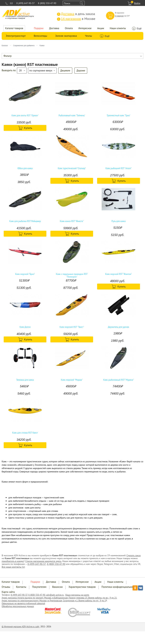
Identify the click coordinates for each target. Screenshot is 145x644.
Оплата (69, 28)
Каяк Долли (25, 327)
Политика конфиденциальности (119, 587)
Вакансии (57, 587)
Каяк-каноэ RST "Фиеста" (72, 221)
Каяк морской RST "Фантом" (119, 274)
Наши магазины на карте (77, 595)
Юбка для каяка (25, 168)
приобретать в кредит (13, 561)
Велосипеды (40, 36)
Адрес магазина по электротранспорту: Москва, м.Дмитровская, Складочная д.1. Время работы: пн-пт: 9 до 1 (54, 601)
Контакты (21, 587)
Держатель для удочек (119, 327)
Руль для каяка (119, 221)
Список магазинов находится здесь (43, 561)
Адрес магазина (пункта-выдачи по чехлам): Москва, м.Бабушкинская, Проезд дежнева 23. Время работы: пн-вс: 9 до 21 (59, 598)
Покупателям (39, 587)
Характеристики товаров (82, 587)
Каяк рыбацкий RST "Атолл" (119, 168)
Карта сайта (8, 592)
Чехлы (88, 36)
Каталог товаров (14, 28)
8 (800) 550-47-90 (47, 3)
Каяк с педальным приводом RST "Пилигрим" (72, 276)
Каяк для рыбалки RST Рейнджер (25, 221)
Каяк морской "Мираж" (72, 380)
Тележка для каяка (25, 380)
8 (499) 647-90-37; (37, 564)
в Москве (76, 19)
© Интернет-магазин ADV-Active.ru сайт (21, 627)
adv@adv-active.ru (55, 595)
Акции (101, 28)
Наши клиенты (118, 28)
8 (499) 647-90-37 (25, 3)
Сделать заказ (134, 555)
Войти (137, 3)
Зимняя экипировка (66, 36)
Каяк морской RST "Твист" (72, 327)
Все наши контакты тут (13, 567)
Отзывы (6, 587)
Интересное (85, 28)
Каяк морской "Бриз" (25, 274)
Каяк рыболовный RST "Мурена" (118, 380)
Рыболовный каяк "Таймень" (72, 116)
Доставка (54, 28)
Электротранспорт (16, 36)
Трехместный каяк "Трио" (118, 116)
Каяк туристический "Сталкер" (72, 168)
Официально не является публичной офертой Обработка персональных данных (23, 605)
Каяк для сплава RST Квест (25, 433)
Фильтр (8, 56)
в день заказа (76, 14)
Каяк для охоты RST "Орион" (25, 116)
